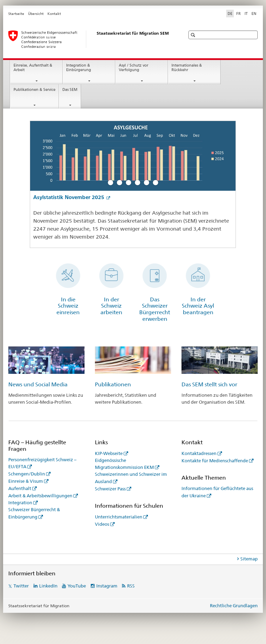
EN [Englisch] (254, 14)
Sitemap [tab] (249, 559)
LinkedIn (48, 586)
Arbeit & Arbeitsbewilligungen (40, 496)
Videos (102, 524)
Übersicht (36, 14)
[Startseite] (90, 39)
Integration (20, 503)
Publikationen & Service (34, 90)
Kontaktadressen (199, 453)
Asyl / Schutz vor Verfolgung (134, 68)
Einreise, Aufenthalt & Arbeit (33, 68)
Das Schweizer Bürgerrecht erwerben (155, 309)
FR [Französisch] (238, 14)
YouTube (77, 586)
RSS (131, 586)
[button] (194, 35)
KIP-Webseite (109, 453)
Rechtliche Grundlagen (234, 606)
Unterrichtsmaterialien (119, 517)
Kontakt (54, 14)
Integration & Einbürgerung (79, 68)
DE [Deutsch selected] (230, 14)
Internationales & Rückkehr (187, 68)
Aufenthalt (20, 488)
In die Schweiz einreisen (68, 306)
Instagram (107, 586)
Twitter (21, 586)
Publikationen (113, 384)
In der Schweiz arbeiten (111, 306)
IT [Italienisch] (246, 14)
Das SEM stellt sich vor (209, 384)
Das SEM (70, 90)
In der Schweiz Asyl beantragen (198, 306)
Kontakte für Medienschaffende (215, 461)
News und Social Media (38, 384)
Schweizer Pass (110, 489)
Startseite (16, 14)
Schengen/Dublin (27, 474)
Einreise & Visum (26, 481)
